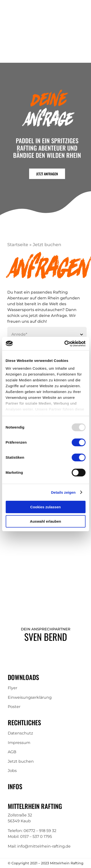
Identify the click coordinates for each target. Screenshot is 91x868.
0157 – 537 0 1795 (36, 837)
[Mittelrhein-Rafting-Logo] (31, 29)
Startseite (18, 245)
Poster (14, 707)
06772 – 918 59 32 (40, 831)
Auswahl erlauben (45, 521)
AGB (12, 752)
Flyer (12, 688)
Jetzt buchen (21, 761)
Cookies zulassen (46, 507)
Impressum (19, 743)
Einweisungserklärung (30, 697)
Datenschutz (20, 733)
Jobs (12, 771)
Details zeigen (63, 492)
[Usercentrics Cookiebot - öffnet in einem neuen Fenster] (65, 344)
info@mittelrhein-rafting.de (44, 846)
